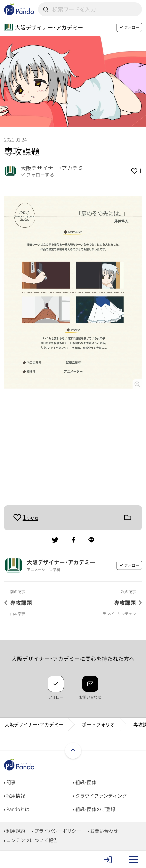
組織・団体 (85, 782)
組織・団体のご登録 (94, 809)
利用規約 (15, 831)
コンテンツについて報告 (31, 840)
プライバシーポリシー (56, 831)
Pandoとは (17, 809)
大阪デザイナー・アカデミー (34, 724)
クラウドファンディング (100, 796)
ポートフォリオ (98, 724)
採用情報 (15, 796)
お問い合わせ (103, 831)
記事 (10, 782)
